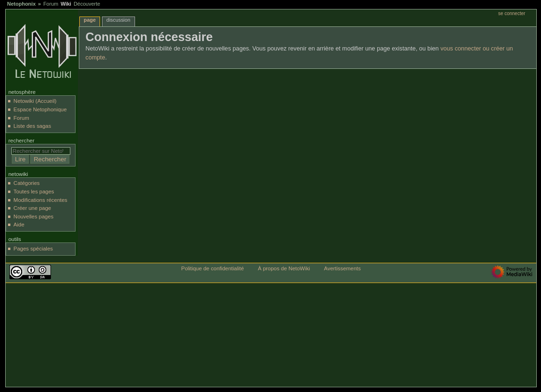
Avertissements (342, 268)
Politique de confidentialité (213, 268)
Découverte (87, 4)
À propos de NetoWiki (284, 268)
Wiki (66, 4)
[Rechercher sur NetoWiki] (41, 151)
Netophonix (21, 4)
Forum (51, 4)
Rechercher (21, 141)
